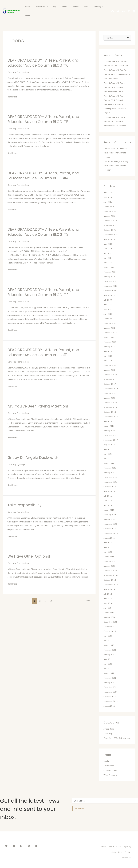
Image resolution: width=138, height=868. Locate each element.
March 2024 (109, 259)
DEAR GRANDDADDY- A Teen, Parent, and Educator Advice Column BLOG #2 (46, 283)
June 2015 (108, 538)
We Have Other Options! (30, 547)
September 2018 (111, 408)
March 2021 (109, 328)
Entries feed (109, 757)
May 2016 (108, 492)
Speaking (88, 7)
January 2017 (109, 464)
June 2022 (108, 296)
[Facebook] (113, 7)
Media (99, 7)
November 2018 (111, 398)
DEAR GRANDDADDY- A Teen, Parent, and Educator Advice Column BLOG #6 (46, 54)
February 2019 (110, 384)
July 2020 (108, 342)
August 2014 (109, 580)
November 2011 (111, 683)
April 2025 (108, 245)
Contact (68, 7)
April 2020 (108, 352)
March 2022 (109, 310)
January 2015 (109, 557)
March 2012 (109, 664)
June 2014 (108, 590)
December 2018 (111, 394)
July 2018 (108, 412)
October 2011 (110, 688)
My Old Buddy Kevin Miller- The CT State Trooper (116, 144)
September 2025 (111, 226)
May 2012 (108, 655)
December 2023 (111, 273)
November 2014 (111, 566)
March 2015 (109, 548)
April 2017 (108, 450)
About (27, 7)
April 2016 (108, 496)
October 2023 (110, 282)
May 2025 (108, 240)
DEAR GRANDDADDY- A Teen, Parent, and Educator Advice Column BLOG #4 (46, 167)
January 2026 (109, 207)
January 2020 (109, 361)
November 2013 (111, 618)
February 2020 (110, 356)
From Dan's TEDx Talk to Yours (117, 729)
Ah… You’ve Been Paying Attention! (40, 397)
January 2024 (109, 268)
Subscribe (79, 800)
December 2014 (111, 562)
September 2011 (111, 692)
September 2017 (111, 431)
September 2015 (111, 524)
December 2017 (111, 426)
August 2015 (109, 529)
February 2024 (110, 263)
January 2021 (109, 338)
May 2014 (108, 594)
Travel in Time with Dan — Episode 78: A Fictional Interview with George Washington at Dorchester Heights (115, 96)
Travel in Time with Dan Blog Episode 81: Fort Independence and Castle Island (117, 66)
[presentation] (44, 7)
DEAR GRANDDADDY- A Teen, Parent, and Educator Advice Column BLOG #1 (46, 343)
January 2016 (109, 510)
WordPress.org (110, 766)
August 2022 (109, 287)
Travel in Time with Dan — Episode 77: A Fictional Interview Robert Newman (115, 113)
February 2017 (110, 459)
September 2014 (111, 576)
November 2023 (111, 277)
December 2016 (111, 468)
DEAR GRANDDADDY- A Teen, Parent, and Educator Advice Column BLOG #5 (46, 110)
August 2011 (109, 697)
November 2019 (111, 370)
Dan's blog (12, 63)
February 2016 (110, 506)
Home (78, 7)
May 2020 (108, 347)
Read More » (13, 88)
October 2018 (110, 403)
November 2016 (111, 473)
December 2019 (111, 366)
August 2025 (109, 231)
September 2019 (111, 380)
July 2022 (108, 291)
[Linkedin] (134, 7)
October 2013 (110, 622)
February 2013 (110, 641)
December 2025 (111, 212)
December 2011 (111, 678)
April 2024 (108, 254)
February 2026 (110, 203)
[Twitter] (118, 7)
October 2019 (110, 375)
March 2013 (109, 636)
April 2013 (108, 632)
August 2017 (109, 436)
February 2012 (110, 669)
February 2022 (110, 314)
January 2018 (109, 422)
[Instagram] (129, 7)
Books (59, 7)
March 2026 (109, 198)
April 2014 (108, 599)
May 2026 (108, 189)
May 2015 (108, 543)
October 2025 (110, 221)
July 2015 (108, 534)
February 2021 (110, 333)
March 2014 (109, 604)
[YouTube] (123, 7)
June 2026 (108, 184)
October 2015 (110, 520)
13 (50, 591)
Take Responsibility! (26, 496)
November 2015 (111, 515)
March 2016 (109, 501)
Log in (106, 752)
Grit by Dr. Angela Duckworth (35, 448)
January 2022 (109, 319)
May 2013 (108, 627)
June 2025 (108, 235)
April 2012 (108, 660)
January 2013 (109, 646)
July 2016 (108, 487)
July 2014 (108, 585)
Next (89, 591)
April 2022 (108, 305)
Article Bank (39, 7)
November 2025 (111, 217)
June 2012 (108, 650)
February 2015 (110, 552)
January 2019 (109, 389)
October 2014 (110, 571)
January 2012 (109, 674)
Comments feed (111, 762)
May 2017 (108, 445)
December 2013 (111, 613)
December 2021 (111, 324)
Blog (51, 7)
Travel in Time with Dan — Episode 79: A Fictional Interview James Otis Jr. (115, 78)
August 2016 (109, 482)
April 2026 (108, 193)
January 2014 (109, 608)
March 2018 (109, 417)
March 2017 (109, 454)
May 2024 (108, 249)
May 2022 (108, 301)
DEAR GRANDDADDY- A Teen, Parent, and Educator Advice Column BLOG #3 (46, 223)
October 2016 (110, 478)
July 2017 (108, 440)
